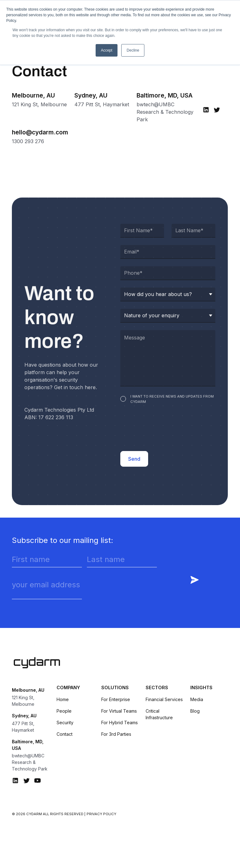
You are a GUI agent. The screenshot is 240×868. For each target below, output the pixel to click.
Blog (195, 711)
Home (63, 699)
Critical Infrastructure (159, 714)
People (64, 711)
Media (197, 699)
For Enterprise (116, 699)
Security (65, 722)
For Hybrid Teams (120, 722)
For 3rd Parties (116, 734)
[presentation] (168, 429)
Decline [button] (133, 50)
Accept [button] (107, 50)
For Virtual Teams (119, 711)
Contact (65, 734)
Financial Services (164, 699)
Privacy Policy (101, 814)
